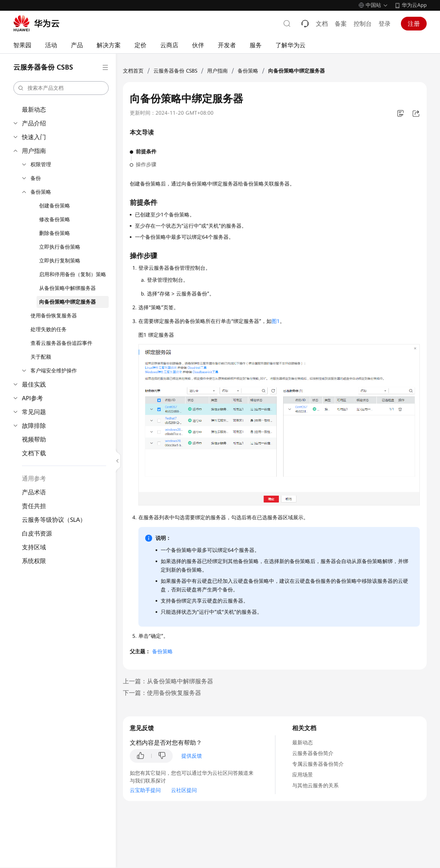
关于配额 (41, 357)
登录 (385, 24)
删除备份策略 (55, 233)
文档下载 (34, 453)
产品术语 (34, 492)
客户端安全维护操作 (54, 371)
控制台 (363, 24)
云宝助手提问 (145, 790)
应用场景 (302, 775)
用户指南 (34, 151)
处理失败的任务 (49, 329)
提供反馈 (192, 756)
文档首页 (133, 71)
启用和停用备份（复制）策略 (73, 274)
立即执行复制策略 (60, 261)
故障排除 (34, 426)
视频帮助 (34, 439)
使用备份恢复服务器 (54, 316)
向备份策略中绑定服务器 (67, 302)
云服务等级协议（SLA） (54, 520)
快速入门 (34, 137)
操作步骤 (146, 164)
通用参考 (34, 478)
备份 (36, 178)
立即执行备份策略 (60, 247)
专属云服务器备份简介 (318, 764)
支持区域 (34, 547)
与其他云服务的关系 (315, 786)
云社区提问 (184, 790)
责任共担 (34, 506)
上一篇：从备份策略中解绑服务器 (168, 681)
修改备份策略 (55, 219)
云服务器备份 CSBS (175, 71)
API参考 (32, 398)
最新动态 (34, 110)
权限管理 (41, 164)
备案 (341, 24)
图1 (276, 321)
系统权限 (34, 561)
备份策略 (41, 192)
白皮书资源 (37, 533)
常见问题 (34, 412)
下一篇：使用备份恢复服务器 (162, 693)
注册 (414, 24)
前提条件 (146, 152)
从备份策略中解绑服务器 (67, 288)
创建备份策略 (55, 206)
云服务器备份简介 (313, 753)
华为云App (414, 5)
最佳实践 (34, 384)
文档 (322, 24)
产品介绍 (34, 123)
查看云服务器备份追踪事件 (61, 343)
